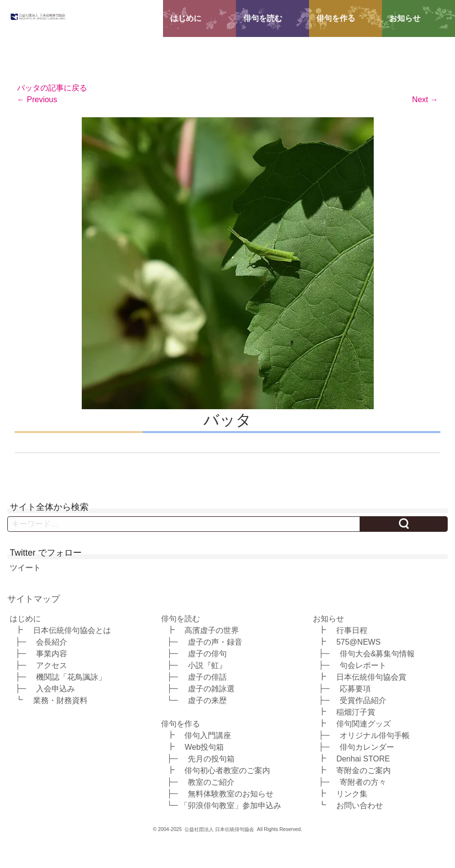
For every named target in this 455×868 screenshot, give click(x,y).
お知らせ (405, 18)
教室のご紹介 (211, 782)
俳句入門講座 (208, 735)
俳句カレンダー (367, 747)
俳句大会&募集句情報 (377, 653)
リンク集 (352, 793)
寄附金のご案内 (364, 770)
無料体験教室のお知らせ (231, 793)
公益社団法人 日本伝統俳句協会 (219, 829)
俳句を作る (336, 18)
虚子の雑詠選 (211, 688)
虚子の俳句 (207, 653)
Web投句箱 (204, 747)
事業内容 (52, 653)
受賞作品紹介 (363, 700)
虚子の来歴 (207, 700)
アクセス (52, 665)
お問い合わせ (360, 805)
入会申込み (55, 688)
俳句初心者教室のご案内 (227, 770)
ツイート (25, 568)
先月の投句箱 (211, 758)
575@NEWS (358, 642)
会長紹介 (52, 642)
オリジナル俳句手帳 (375, 735)
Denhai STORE (363, 758)
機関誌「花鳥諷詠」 (71, 677)
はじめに (186, 18)
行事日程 (352, 630)
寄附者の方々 (363, 782)
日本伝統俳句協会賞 (371, 677)
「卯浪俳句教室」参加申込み (231, 805)
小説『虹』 (207, 665)
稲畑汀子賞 (356, 712)
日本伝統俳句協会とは (72, 630)
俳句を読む (263, 18)
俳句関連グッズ (364, 723)
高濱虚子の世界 (212, 630)
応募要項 (355, 688)
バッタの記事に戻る (52, 88)
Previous (37, 99)
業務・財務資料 (60, 700)
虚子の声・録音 (215, 642)
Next (425, 99)
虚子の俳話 (207, 677)
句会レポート (363, 665)
